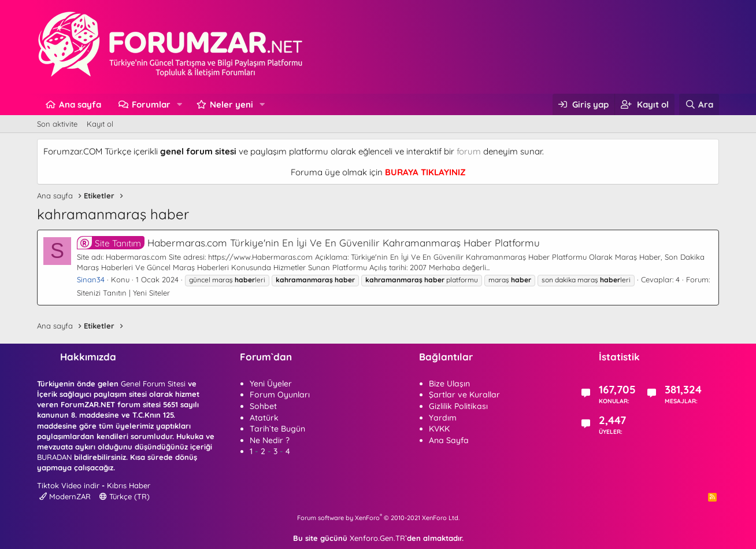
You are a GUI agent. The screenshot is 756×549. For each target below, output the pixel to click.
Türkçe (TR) (125, 496)
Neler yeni (231, 104)
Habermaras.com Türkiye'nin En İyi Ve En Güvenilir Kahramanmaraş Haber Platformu (308, 243)
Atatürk (264, 418)
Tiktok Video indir (68, 485)
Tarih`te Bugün (277, 429)
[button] (180, 104)
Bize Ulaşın (449, 384)
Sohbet (263, 406)
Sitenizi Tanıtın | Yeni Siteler (123, 293)
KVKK (439, 429)
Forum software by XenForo (378, 518)
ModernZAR (65, 496)
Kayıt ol (100, 124)
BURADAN (54, 457)
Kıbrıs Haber (129, 485)
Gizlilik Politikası (458, 406)
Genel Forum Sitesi (153, 384)
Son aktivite (57, 124)
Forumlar (151, 104)
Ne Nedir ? (270, 440)
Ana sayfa (80, 104)
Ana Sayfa (449, 440)
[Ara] (699, 104)
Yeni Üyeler (271, 384)
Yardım (443, 418)
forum (469, 151)
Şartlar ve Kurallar (464, 395)
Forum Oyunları (280, 395)
